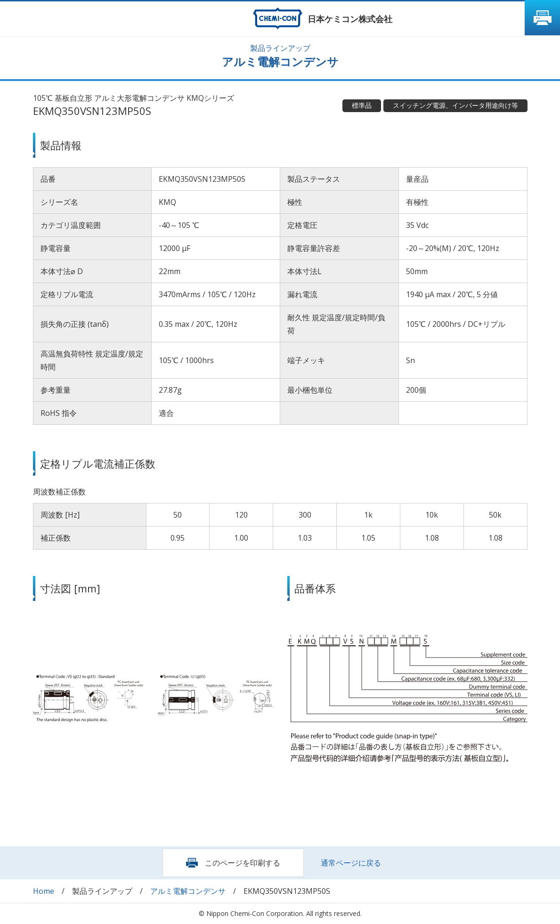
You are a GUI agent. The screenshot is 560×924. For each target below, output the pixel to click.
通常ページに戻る (351, 863)
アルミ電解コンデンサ (188, 891)
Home (44, 891)
